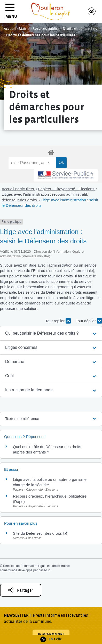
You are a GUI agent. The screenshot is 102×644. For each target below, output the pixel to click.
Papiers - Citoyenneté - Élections (67, 189)
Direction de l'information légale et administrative (36, 566)
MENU (11, 13)
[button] (51, 333)
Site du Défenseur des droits (40, 533)
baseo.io (44, 570)
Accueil (10, 29)
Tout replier (58, 321)
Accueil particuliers (18, 189)
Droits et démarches (80, 29)
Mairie (24, 29)
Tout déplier (89, 321)
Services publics (46, 29)
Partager (21, 590)
